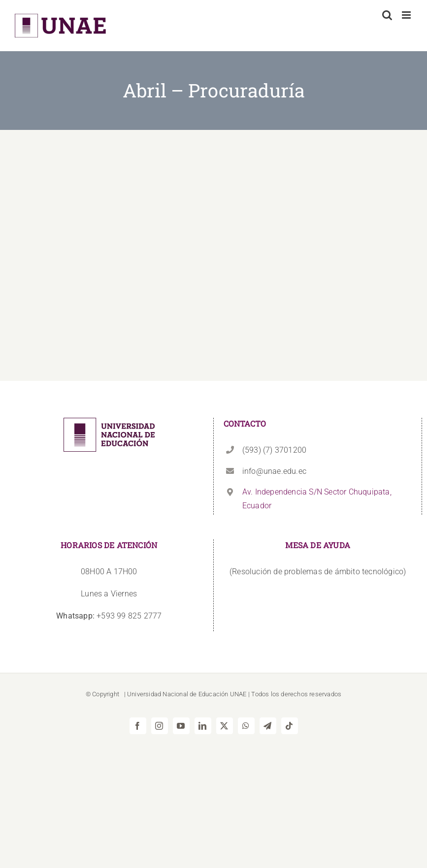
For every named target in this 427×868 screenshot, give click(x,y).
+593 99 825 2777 (109, 616)
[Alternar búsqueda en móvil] (387, 15)
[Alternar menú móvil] (407, 15)
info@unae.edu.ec (274, 471)
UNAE (238, 694)
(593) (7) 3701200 (274, 450)
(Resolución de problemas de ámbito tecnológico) (318, 572)
